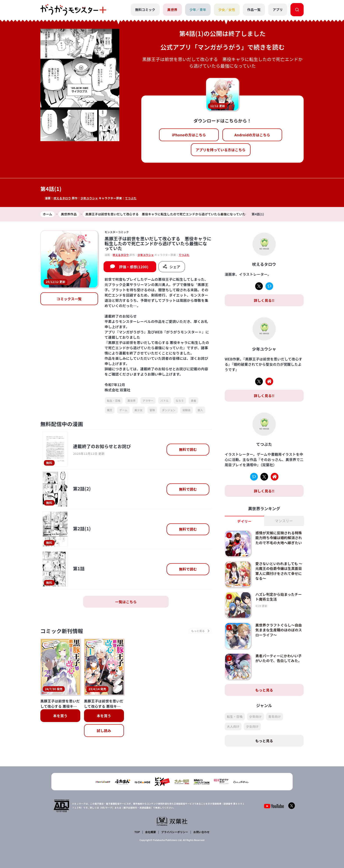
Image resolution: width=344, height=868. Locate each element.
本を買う (60, 716)
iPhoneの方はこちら (189, 135)
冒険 (152, 410)
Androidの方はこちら (252, 135)
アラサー (148, 401)
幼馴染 (187, 410)
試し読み (104, 731)
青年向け (275, 717)
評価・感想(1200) (134, 267)
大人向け (233, 726)
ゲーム (123, 410)
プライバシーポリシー (175, 832)
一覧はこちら (126, 602)
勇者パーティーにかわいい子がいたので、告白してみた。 (279, 658)
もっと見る (264, 690)
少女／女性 (227, 10)
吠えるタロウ (62, 198)
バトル (164, 401)
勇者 (194, 401)
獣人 (200, 410)
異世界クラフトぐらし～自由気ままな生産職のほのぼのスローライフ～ (279, 630)
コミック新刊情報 (62, 631)
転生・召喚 (114, 401)
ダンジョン (169, 410)
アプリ (278, 10)
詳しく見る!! (264, 300)
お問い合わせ (201, 832)
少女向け (252, 726)
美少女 (139, 410)
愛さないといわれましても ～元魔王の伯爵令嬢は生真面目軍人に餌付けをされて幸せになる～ (279, 571)
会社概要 (151, 832)
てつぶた (131, 198)
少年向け (255, 717)
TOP (137, 832)
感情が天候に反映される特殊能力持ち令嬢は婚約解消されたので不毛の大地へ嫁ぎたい (279, 538)
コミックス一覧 (69, 299)
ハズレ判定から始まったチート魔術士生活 (279, 597)
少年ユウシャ (89, 198)
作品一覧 (254, 10)
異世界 (172, 10)
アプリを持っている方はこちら (221, 150)
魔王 (110, 410)
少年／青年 (198, 10)
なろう (180, 401)
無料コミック (145, 10)
